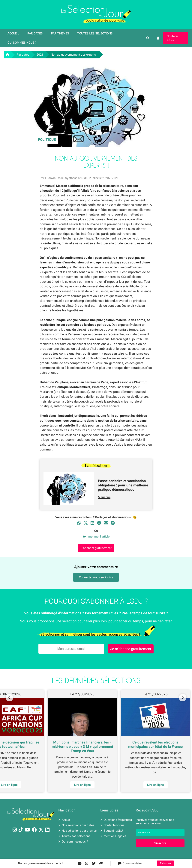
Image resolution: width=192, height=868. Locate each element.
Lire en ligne (82, 785)
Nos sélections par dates (76, 825)
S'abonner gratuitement (96, 548)
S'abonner (165, 863)
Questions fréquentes (116, 820)
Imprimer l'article (96, 537)
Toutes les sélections (95, 33)
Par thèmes (60, 33)
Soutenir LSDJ (172, 38)
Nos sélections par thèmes (77, 831)
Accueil (13, 33)
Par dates (35, 33)
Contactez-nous (112, 825)
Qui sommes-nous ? (22, 43)
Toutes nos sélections (74, 836)
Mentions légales (113, 836)
